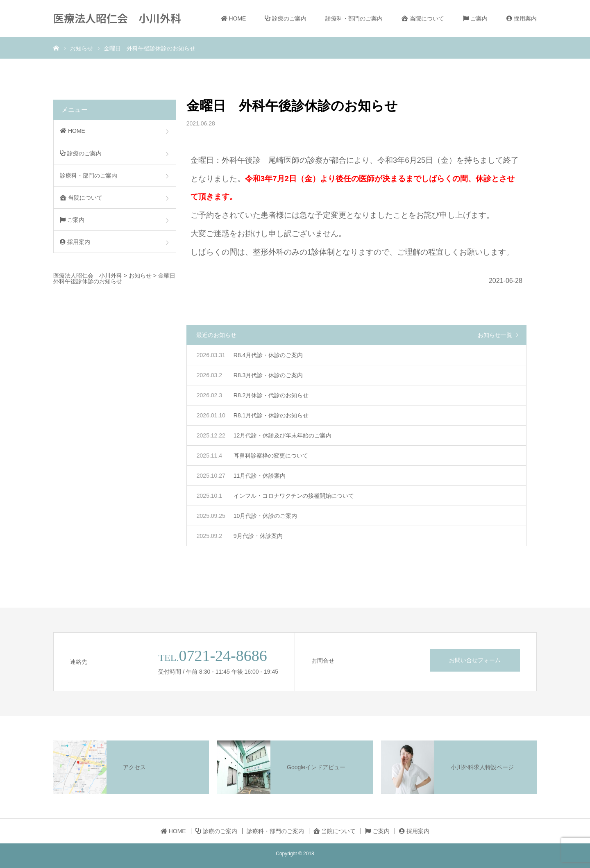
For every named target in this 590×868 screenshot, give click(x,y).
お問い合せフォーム (475, 660)
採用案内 (522, 18)
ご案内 (475, 18)
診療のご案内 (286, 18)
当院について (423, 18)
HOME (234, 18)
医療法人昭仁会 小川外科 (117, 18)
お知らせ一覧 (495, 335)
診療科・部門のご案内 (354, 18)
